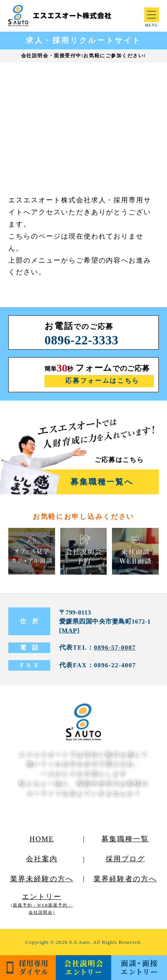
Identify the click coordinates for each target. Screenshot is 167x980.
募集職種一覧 (125, 839)
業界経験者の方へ (125, 879)
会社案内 (42, 859)
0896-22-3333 (82, 340)
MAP (69, 630)
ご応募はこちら (119, 460)
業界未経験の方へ (42, 879)
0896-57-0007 (115, 647)
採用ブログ (125, 859)
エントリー (42, 904)
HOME (42, 839)
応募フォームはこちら (102, 381)
